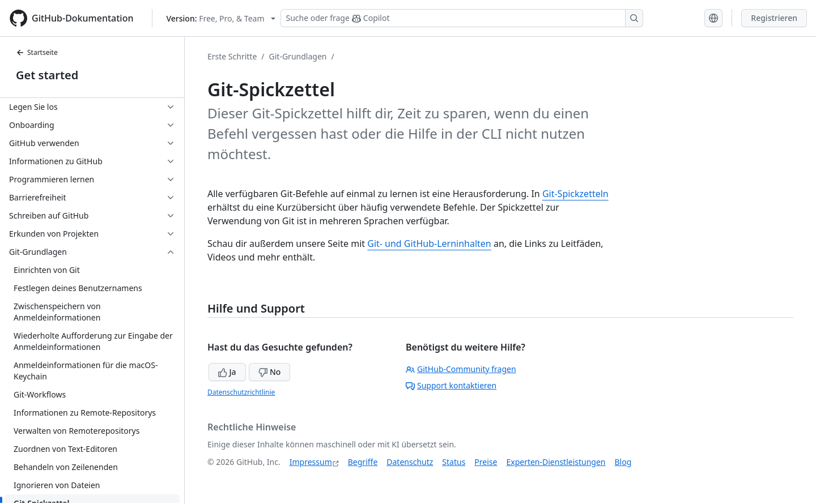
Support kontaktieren (451, 385)
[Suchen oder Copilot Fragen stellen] (462, 18)
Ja (227, 372)
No (269, 372)
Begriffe (363, 462)
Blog (623, 462)
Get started (47, 75)
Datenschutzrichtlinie (241, 392)
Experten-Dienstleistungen (556, 462)
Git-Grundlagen (298, 56)
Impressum (311, 462)
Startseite (37, 52)
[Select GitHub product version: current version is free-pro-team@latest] (221, 18)
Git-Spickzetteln (575, 194)
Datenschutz (410, 462)
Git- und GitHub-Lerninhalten (429, 244)
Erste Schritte (232, 56)
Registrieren (774, 18)
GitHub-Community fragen (461, 369)
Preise (486, 462)
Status (454, 462)
